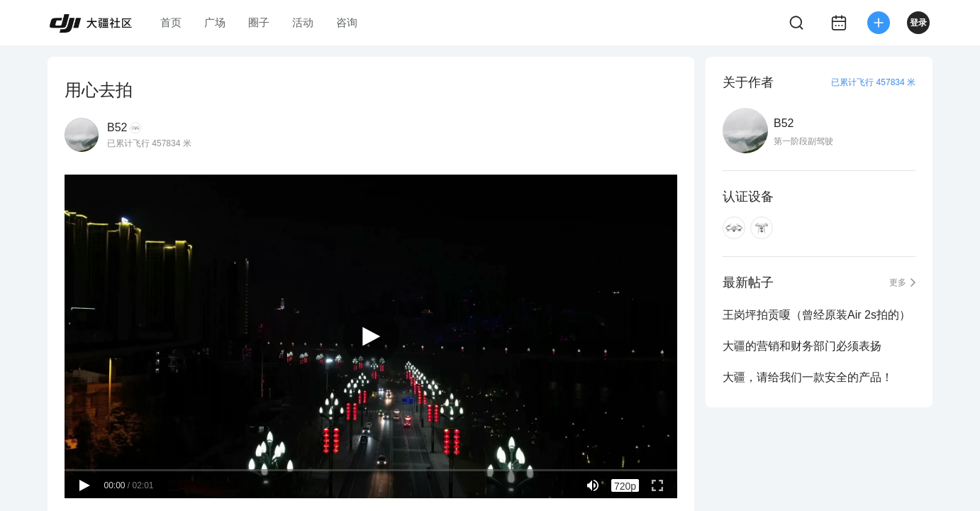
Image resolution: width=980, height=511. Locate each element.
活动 (303, 22)
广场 (215, 22)
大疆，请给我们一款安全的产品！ (808, 377)
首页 (171, 22)
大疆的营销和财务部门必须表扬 (802, 346)
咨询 (347, 22)
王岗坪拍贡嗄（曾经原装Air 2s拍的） (817, 315)
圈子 (259, 22)
